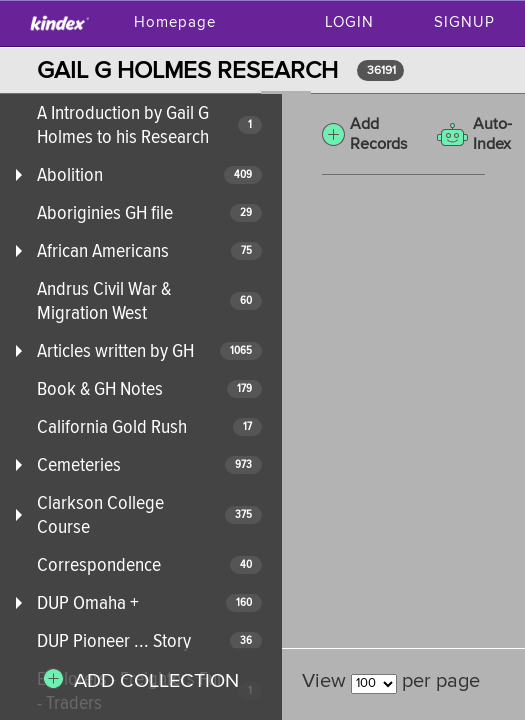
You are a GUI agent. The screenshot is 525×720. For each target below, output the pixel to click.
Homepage (175, 22)
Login (349, 22)
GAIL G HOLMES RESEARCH (187, 70)
